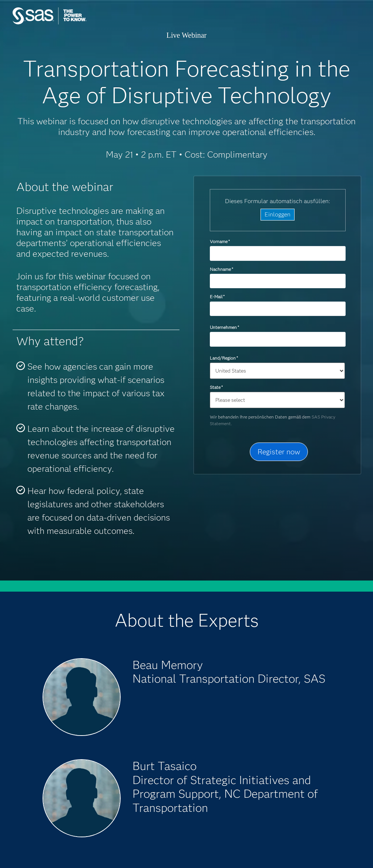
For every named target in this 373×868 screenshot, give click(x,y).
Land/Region (224, 358)
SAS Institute (70, 23)
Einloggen (278, 214)
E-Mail (217, 297)
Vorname (220, 241)
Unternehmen (224, 327)
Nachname (221, 269)
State (216, 387)
